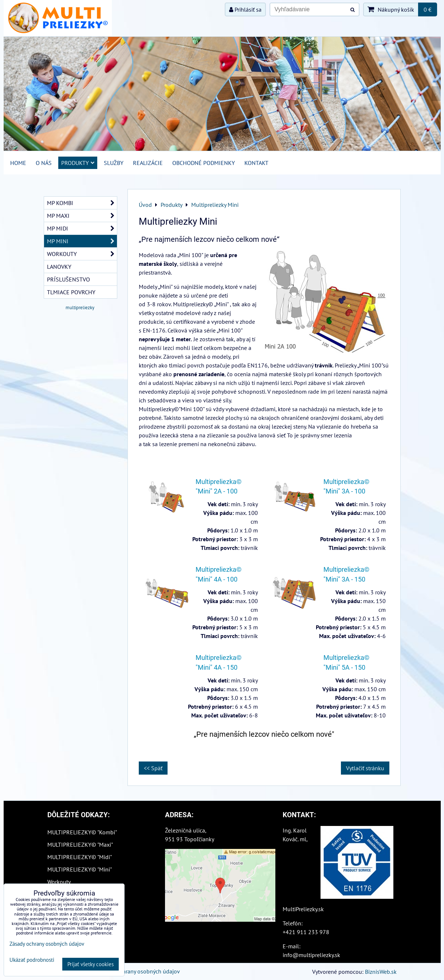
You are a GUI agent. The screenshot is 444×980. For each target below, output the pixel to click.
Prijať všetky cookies (91, 964)
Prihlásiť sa (245, 9)
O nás (44, 163)
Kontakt (256, 163)
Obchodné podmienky (204, 163)
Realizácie (148, 163)
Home (18, 163)
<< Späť (153, 768)
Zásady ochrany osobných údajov (139, 971)
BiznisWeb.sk (381, 972)
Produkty (78, 163)
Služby (114, 163)
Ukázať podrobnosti (32, 960)
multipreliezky (80, 308)
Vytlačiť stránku (365, 768)
